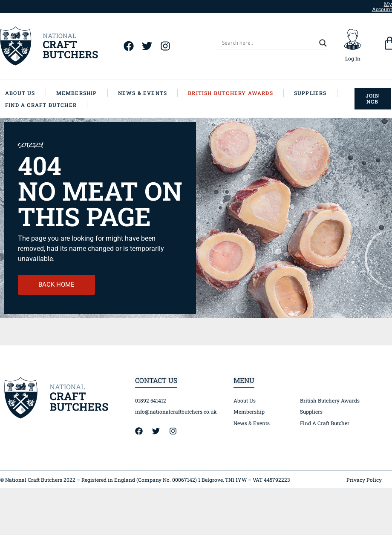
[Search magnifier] (323, 43)
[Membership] (82, 93)
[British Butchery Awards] (236, 93)
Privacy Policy (364, 480)
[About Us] (26, 93)
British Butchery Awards (330, 400)
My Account (382, 6)
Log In (353, 58)
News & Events (252, 423)
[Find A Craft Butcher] (46, 105)
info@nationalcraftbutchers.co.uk (176, 411)
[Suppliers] (316, 93)
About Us (245, 400)
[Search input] (268, 43)
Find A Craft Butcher (325, 423)
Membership (249, 411)
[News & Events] (148, 93)
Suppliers (311, 411)
